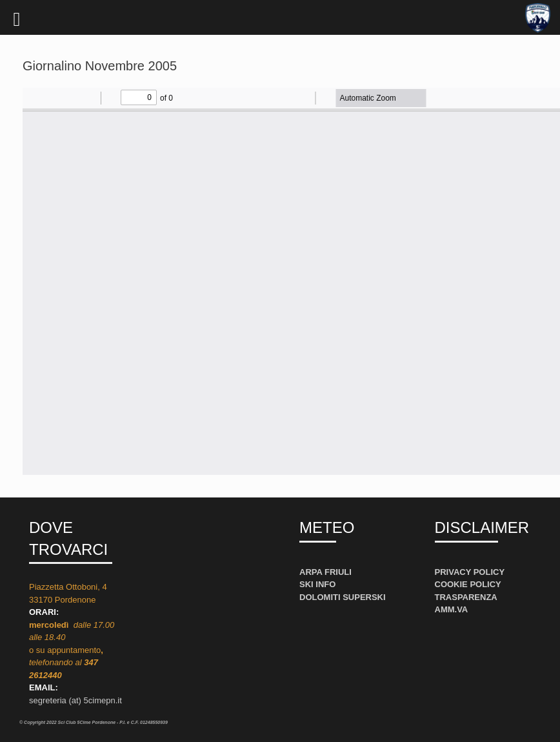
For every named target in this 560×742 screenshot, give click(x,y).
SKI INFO (317, 584)
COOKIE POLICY (468, 584)
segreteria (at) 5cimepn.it (75, 700)
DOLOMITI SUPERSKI (343, 597)
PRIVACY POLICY (470, 572)
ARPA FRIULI (325, 572)
